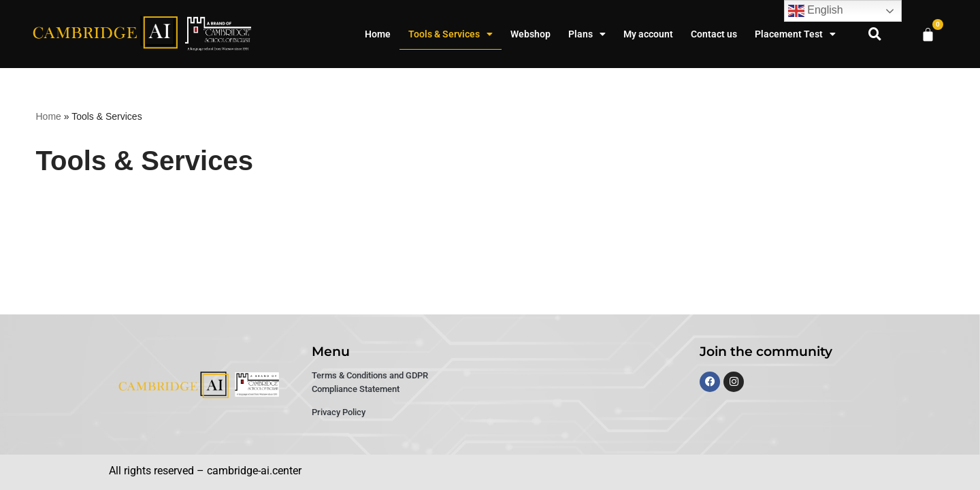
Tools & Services (451, 34)
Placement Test (795, 34)
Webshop (530, 34)
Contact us (714, 34)
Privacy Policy (339, 412)
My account (648, 34)
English (816, 11)
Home (378, 34)
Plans (587, 34)
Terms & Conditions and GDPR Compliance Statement (370, 382)
